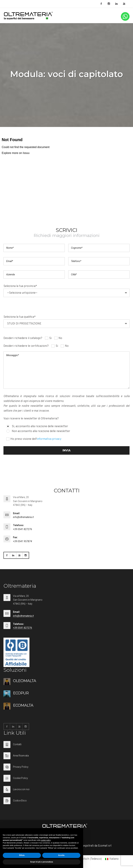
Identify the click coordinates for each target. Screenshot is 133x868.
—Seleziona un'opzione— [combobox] (22, 293)
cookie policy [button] (46, 840)
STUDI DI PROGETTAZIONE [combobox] (24, 324)
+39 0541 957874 (23, 541)
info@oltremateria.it (23, 517)
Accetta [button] (61, 855)
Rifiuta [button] (22, 855)
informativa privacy (49, 439)
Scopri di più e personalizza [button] (42, 862)
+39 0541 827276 (23, 529)
